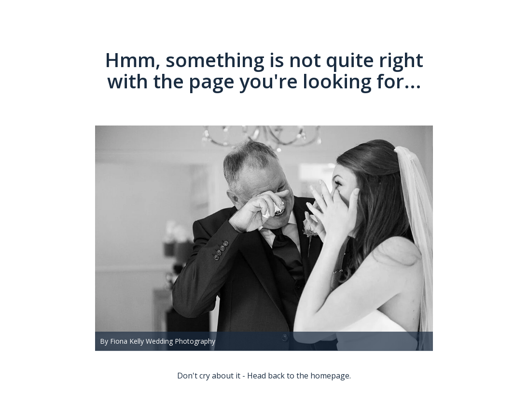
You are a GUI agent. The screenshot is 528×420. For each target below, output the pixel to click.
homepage (330, 376)
